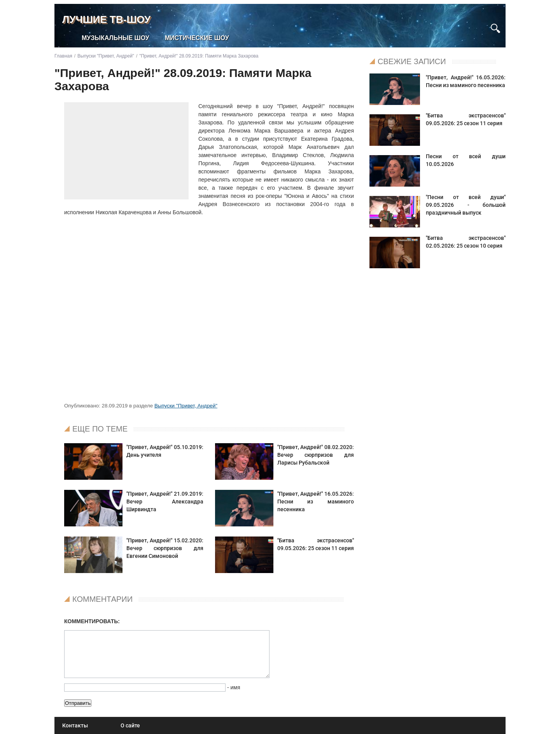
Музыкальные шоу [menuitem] (115, 38)
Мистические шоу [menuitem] (197, 38)
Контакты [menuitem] (75, 725)
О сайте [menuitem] (130, 725)
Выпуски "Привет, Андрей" (186, 406)
